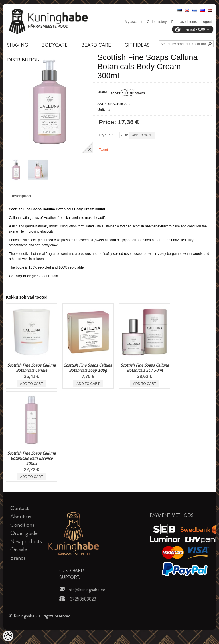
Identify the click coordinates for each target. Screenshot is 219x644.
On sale (19, 550)
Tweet (103, 150)
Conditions (22, 525)
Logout (207, 22)
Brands (18, 558)
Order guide (24, 533)
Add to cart (142, 135)
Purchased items (184, 22)
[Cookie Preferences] (8, 636)
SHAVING (18, 45)
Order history (157, 22)
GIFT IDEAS (137, 45)
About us (21, 516)
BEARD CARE (96, 45)
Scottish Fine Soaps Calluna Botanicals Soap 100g (88, 368)
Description (21, 196)
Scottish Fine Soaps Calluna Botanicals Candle (32, 368)
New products (26, 541)
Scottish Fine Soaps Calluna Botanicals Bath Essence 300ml (32, 458)
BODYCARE (55, 45)
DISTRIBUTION (24, 60)
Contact (20, 508)
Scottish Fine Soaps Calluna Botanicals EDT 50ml (145, 368)
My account (134, 22)
